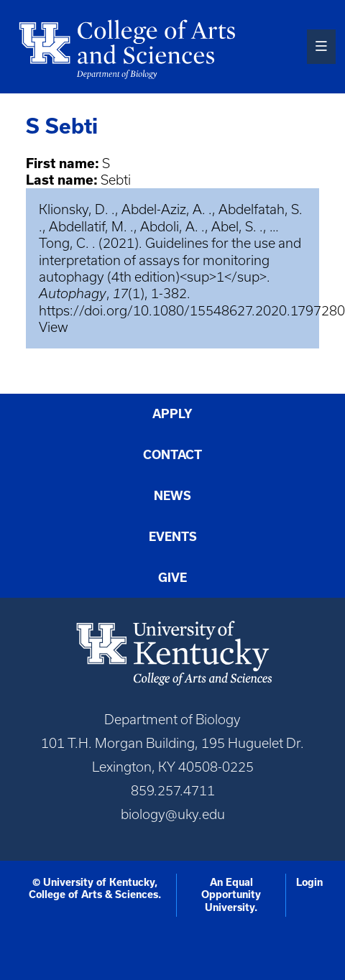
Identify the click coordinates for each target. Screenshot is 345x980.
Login (309, 882)
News (172, 495)
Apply (172, 413)
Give (172, 577)
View (54, 327)
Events (173, 536)
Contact (172, 454)
